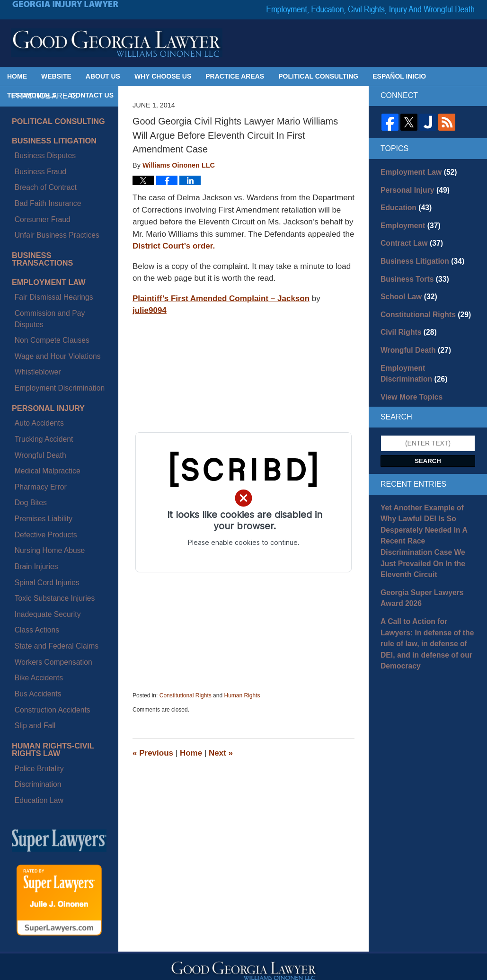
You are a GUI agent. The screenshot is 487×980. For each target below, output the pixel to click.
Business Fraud (35, 160)
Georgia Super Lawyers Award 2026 (417, 561)
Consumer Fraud (37, 192)
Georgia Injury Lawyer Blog (117, 43)
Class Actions (32, 472)
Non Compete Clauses (45, 270)
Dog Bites (26, 385)
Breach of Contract (40, 170)
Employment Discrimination (52, 303)
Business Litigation (48, 137)
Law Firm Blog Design (428, 969)
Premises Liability (38, 396)
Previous (153, 753)
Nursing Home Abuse (43, 418)
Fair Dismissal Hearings (47, 248)
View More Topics (408, 380)
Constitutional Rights (186, 695)
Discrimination (33, 583)
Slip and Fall (30, 537)
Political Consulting (318, 76)
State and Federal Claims (49, 483)
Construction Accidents (45, 526)
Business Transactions (56, 220)
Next (221, 753)
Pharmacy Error (35, 374)
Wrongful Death (35, 352)
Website (56, 76)
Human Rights (242, 695)
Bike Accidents (33, 505)
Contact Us (92, 95)
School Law (406, 287)
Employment (407, 221)
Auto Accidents (34, 330)
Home (17, 76)
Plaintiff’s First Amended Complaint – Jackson (221, 298)
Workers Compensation (46, 494)
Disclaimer (183, 811)
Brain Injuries (31, 428)
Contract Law (408, 238)
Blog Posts (332, 811)
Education (403, 205)
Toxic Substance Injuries (48, 450)
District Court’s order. (174, 246)
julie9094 (150, 310)
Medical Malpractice (41, 363)
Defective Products (40, 407)
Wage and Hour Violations (50, 281)
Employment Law (44, 237)
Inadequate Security (41, 461)
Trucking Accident (38, 341)
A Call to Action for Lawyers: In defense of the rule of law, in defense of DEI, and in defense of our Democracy (425, 597)
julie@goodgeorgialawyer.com (88, 884)
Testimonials (32, 95)
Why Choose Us (163, 76)
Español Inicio (399, 76)
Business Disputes (39, 149)
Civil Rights (406, 321)
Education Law (34, 594)
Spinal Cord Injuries (41, 439)
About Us (103, 76)
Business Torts (411, 271)
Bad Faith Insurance (41, 181)
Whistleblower (32, 292)
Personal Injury (43, 319)
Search (428, 443)
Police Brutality (34, 572)
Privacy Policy (234, 811)
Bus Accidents (33, 516)
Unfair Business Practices (50, 203)
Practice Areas (235, 76)
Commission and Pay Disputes (57, 259)
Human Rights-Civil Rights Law (47, 557)
